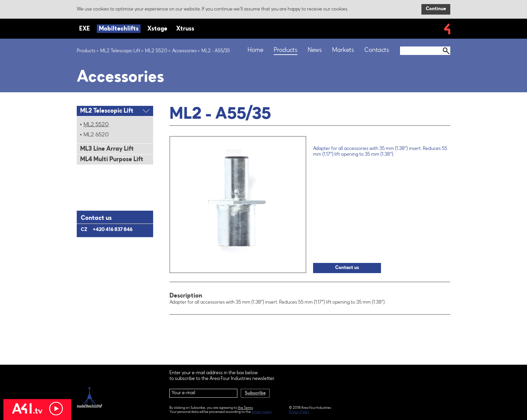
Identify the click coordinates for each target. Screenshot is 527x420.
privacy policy (262, 412)
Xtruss (185, 29)
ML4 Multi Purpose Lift (112, 160)
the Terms (245, 408)
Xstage (157, 29)
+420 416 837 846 (113, 230)
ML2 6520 (96, 135)
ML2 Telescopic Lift (120, 51)
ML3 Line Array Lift (107, 149)
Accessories (184, 51)
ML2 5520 (156, 51)
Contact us (347, 268)
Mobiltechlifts (119, 29)
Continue (436, 9)
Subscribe (255, 394)
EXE (85, 29)
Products (86, 51)
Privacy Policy (299, 412)
